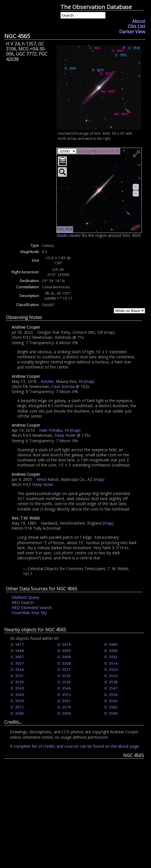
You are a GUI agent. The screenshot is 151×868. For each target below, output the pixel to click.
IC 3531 (17, 676)
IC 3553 (64, 695)
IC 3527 (64, 669)
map (109, 332)
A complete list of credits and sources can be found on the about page (74, 746)
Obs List (136, 26)
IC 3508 (64, 663)
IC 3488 (17, 651)
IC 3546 (64, 688)
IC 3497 (17, 657)
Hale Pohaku (51, 430)
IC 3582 (111, 707)
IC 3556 (111, 695)
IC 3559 (17, 701)
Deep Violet (65, 435)
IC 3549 (17, 695)
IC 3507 (17, 663)
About (139, 21)
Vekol (41, 479)
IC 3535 (17, 682)
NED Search (23, 602)
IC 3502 (111, 657)
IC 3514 (111, 663)
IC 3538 (111, 682)
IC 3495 (64, 651)
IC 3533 (111, 676)
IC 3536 (64, 682)
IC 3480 (111, 644)
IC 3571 (17, 707)
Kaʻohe (47, 381)
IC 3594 (64, 713)
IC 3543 (17, 688)
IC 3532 (64, 676)
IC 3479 (64, 644)
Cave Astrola (63, 386)
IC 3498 (64, 657)
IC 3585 (17, 713)
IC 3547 (111, 688)
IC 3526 (17, 669)
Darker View (132, 32)
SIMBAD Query (25, 597)
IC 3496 (111, 651)
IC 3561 (64, 701)
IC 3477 (17, 644)
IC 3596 (111, 713)
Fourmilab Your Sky (29, 613)
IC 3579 (64, 707)
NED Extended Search (32, 608)
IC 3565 (111, 701)
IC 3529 (111, 669)
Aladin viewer (69, 235)
